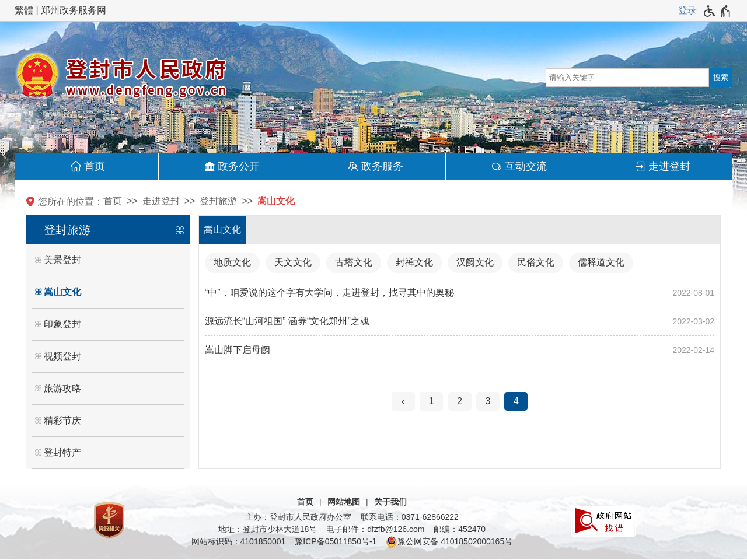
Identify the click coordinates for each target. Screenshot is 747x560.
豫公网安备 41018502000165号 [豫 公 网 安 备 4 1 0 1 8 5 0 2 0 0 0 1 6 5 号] (449, 542)
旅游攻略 (62, 388)
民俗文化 (536, 262)
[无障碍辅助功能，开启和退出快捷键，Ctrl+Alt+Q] (718, 11)
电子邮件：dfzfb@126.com (375, 529)
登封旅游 (218, 201)
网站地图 (344, 502)
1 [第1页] (432, 401)
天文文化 (293, 262)
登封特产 (62, 452)
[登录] (687, 10)
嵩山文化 (276, 201)
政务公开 (239, 166)
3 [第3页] (488, 401)
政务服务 (382, 166)
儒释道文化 (601, 262)
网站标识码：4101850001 (239, 541)
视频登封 (62, 356)
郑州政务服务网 (74, 10)
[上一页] (403, 401)
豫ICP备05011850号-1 (336, 541)
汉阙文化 (475, 262)
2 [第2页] (460, 401)
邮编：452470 (460, 529)
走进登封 (669, 166)
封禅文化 (414, 262)
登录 (687, 10)
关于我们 (390, 502)
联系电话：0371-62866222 (410, 517)
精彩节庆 (62, 420)
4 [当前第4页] (516, 401)
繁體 (24, 10)
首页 (95, 166)
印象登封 (62, 324)
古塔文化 (354, 262)
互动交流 (526, 166)
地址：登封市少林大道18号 (268, 529)
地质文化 (232, 262)
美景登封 (62, 260)
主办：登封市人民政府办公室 (298, 517)
